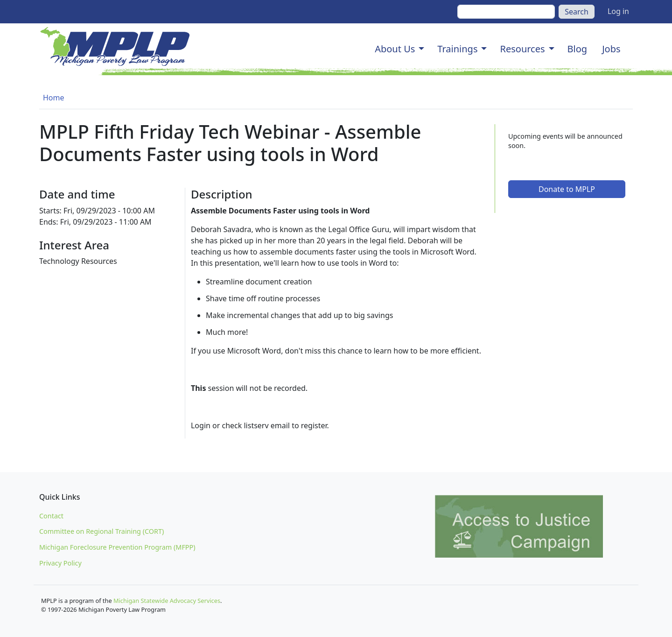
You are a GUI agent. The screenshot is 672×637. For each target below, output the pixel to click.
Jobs (611, 49)
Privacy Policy (60, 563)
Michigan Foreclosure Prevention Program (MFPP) (117, 547)
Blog (577, 49)
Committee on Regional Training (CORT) (101, 531)
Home (54, 98)
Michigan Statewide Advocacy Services (167, 601)
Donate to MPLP (567, 189)
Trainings (457, 49)
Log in (618, 11)
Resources (522, 49)
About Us (395, 49)
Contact (51, 516)
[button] (421, 49)
